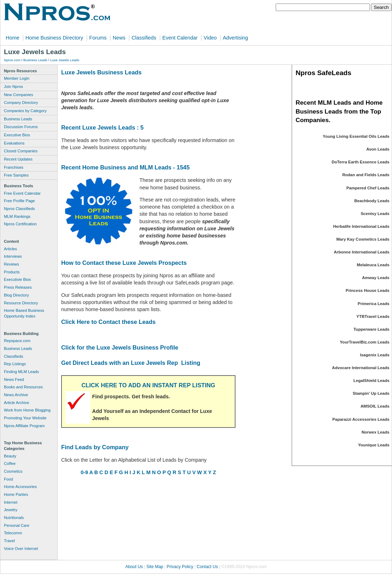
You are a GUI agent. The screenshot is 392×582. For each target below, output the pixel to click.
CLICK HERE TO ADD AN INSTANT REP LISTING (148, 385)
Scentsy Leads (375, 214)
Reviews (11, 264)
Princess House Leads (368, 290)
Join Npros (13, 86)
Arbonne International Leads (361, 252)
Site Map (155, 567)
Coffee (10, 463)
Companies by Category (25, 111)
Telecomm (13, 533)
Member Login (17, 78)
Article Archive (17, 403)
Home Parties (16, 494)
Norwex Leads (376, 432)
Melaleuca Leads (373, 265)
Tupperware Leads (372, 329)
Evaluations (14, 143)
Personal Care (17, 525)
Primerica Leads (374, 304)
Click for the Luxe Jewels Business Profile (120, 347)
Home (12, 38)
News (119, 38)
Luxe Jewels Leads (65, 60)
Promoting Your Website (25, 418)
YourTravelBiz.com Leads (364, 342)
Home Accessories (20, 487)
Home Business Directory (54, 38)
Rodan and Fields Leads (366, 175)
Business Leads (35, 60)
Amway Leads (376, 278)
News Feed (14, 379)
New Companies (18, 95)
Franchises (14, 167)
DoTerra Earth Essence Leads (360, 162)
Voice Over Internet (21, 549)
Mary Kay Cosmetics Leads (363, 239)
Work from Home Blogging (27, 410)
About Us (134, 567)
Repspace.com (17, 341)
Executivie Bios (17, 279)
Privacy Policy (180, 567)
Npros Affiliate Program (24, 426)
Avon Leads (378, 149)
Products (12, 272)
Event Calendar (180, 38)
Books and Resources (23, 387)
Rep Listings (15, 364)
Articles (10, 249)
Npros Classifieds (19, 209)
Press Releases (18, 287)
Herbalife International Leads (361, 226)
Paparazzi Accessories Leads (361, 419)
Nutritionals (14, 518)
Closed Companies (21, 151)
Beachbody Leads (372, 201)
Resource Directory (21, 303)
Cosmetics (13, 471)
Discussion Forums (21, 127)
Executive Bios (17, 135)
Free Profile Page (19, 201)
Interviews (13, 256)
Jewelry (11, 510)
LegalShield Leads (371, 381)
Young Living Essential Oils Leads (356, 136)
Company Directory (21, 103)
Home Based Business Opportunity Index (24, 313)
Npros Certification (20, 224)
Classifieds (144, 38)
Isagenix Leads (375, 355)
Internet (11, 502)
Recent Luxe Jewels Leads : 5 (102, 127)
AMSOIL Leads (375, 406)
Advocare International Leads (361, 368)
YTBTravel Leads (373, 316)
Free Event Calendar (22, 193)
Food (9, 479)
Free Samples (16, 175)
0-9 (84, 472)
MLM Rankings (17, 216)
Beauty (10, 456)
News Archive (16, 395)
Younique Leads (374, 445)
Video (210, 38)
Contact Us (207, 567)
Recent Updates (18, 159)
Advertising (235, 38)
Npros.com (12, 60)
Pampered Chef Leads (368, 188)
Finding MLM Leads (21, 372)
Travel (9, 541)
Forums (98, 38)
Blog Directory (16, 295)
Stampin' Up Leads (371, 393)
